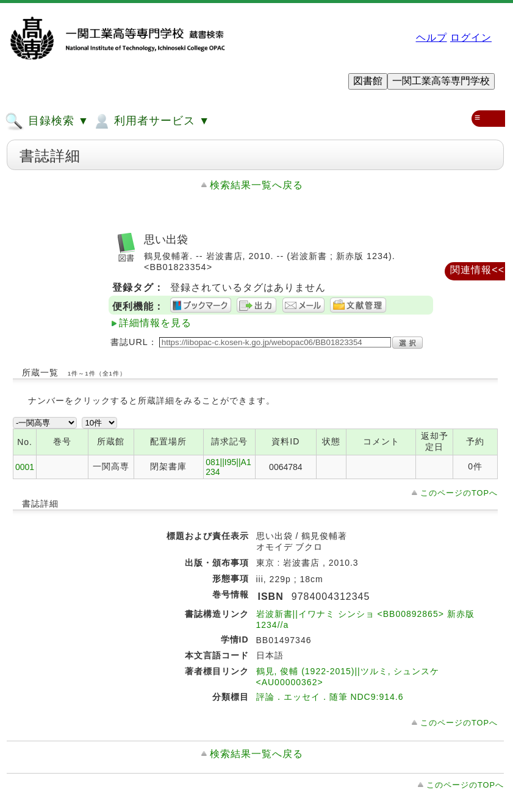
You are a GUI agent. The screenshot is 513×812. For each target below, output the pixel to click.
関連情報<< (477, 270)
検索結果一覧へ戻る (256, 185)
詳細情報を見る (155, 323)
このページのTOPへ (459, 493)
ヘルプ (432, 37)
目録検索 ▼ (47, 121)
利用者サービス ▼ (151, 121)
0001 (25, 467)
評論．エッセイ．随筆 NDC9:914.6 (330, 697)
